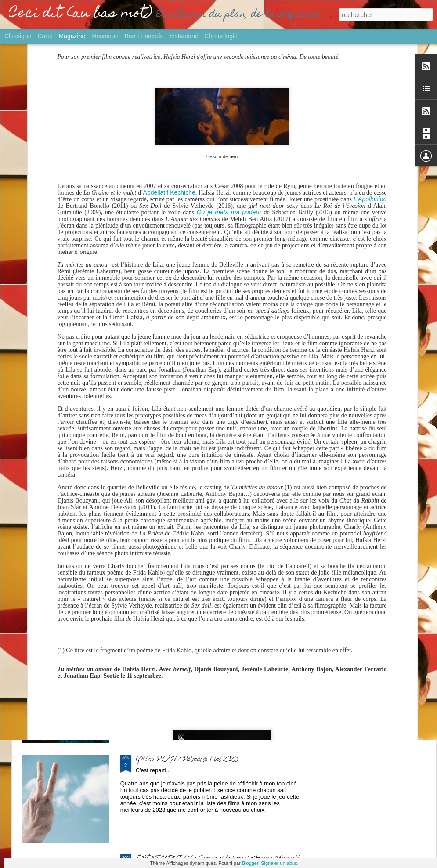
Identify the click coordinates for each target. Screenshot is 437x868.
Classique (18, 36)
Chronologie (221, 36)
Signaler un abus (279, 863)
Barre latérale (144, 36)
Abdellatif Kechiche (169, 88)
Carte (45, 36)
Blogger (250, 863)
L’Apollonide (370, 94)
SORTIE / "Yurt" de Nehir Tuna (181, 561)
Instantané (184, 36)
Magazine (72, 36)
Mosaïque (105, 36)
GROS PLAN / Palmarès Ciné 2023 (187, 760)
